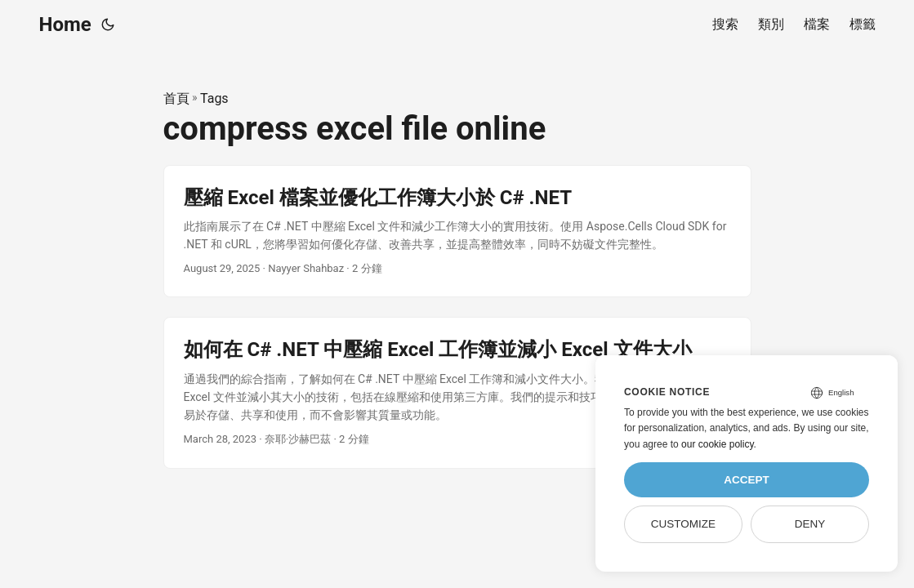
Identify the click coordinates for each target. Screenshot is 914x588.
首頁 (176, 98)
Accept (747, 480)
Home (65, 24)
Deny (810, 524)
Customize (683, 524)
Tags (214, 98)
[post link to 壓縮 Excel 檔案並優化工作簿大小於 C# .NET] (457, 232)
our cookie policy (718, 444)
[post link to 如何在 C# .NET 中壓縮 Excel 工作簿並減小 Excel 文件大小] (457, 392)
